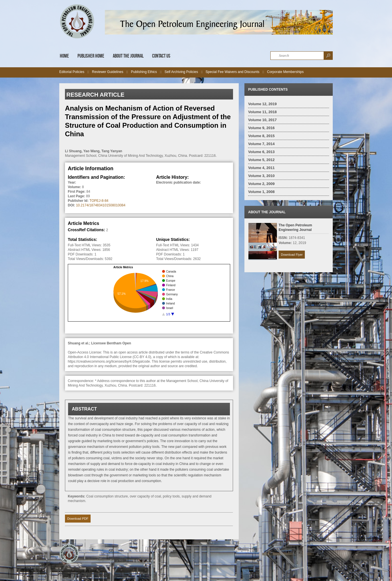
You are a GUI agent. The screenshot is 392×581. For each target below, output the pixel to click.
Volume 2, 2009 (261, 184)
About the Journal (128, 56)
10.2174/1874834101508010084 (101, 205)
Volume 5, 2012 (261, 160)
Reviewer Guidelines (108, 72)
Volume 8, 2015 (261, 136)
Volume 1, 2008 (261, 192)
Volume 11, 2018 (262, 112)
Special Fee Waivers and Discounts (233, 72)
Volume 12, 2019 (262, 104)
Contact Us (161, 56)
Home (64, 56)
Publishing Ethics (144, 72)
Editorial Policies (72, 72)
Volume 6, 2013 (261, 152)
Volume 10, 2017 (262, 120)
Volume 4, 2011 (261, 168)
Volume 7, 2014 (261, 144)
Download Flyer (292, 255)
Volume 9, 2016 (261, 128)
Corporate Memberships (285, 72)
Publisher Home (91, 56)
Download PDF (78, 519)
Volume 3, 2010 (261, 176)
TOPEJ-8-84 (99, 201)
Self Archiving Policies (181, 72)
